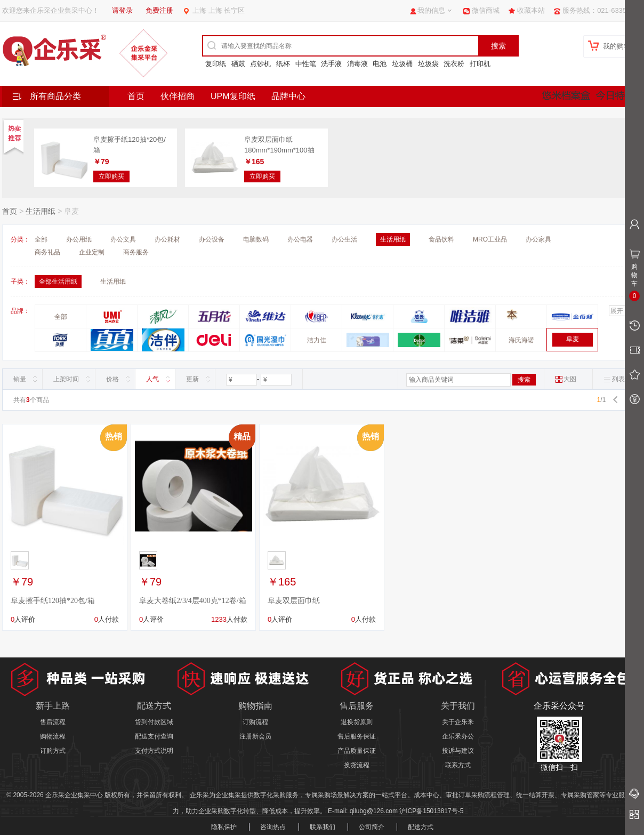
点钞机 (260, 64)
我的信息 (431, 10)
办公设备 (212, 239)
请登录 (122, 10)
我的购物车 (620, 46)
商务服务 (136, 252)
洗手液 (331, 64)
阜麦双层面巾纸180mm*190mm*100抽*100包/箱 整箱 (279, 150)
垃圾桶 (402, 64)
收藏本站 (531, 10)
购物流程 (53, 736)
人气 (152, 379)
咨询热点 (273, 827)
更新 (192, 379)
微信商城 (486, 10)
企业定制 (92, 252)
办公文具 (123, 239)
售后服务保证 (357, 736)
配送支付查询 (154, 736)
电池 (380, 64)
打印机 (480, 64)
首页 (136, 96)
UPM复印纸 (233, 96)
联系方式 (458, 765)
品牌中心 (288, 96)
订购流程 (255, 722)
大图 (566, 379)
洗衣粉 (454, 64)
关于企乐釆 (458, 722)
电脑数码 (256, 239)
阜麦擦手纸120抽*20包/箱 (53, 601)
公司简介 (372, 827)
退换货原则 (357, 722)
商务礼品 (47, 252)
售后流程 (53, 722)
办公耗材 (167, 239)
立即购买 (111, 176)
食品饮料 (441, 239)
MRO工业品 (490, 239)
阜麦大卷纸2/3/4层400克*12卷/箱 (193, 601)
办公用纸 (79, 239)
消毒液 (357, 64)
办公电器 (300, 239)
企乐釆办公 (458, 736)
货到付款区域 (154, 722)
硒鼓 (238, 64)
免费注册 (159, 10)
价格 (112, 379)
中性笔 (306, 64)
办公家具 (538, 239)
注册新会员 (255, 736)
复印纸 (216, 64)
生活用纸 (41, 211)
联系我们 (323, 827)
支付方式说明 (154, 751)
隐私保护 (224, 827)
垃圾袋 (428, 64)
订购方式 (53, 751)
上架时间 (66, 379)
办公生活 (344, 239)
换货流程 (357, 765)
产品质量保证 (357, 751)
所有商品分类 (55, 96)
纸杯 (283, 64)
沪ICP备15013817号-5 (431, 811)
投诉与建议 (458, 751)
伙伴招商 (178, 96)
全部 (41, 239)
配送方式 (421, 827)
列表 (614, 379)
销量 (20, 379)
